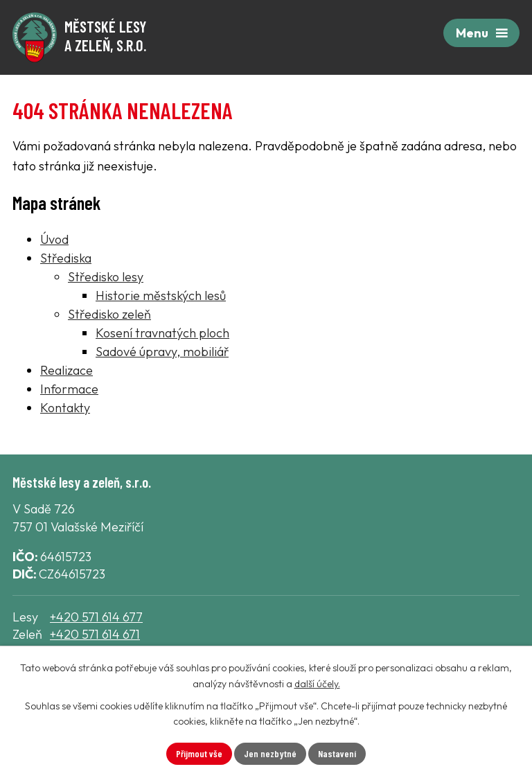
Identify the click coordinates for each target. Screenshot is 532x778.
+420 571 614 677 (96, 617)
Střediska (66, 258)
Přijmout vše (199, 753)
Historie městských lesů (161, 295)
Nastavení (337, 753)
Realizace (66, 370)
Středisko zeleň (109, 314)
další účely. (317, 684)
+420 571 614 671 (95, 634)
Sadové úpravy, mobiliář (162, 352)
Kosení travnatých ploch (162, 333)
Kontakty (65, 408)
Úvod (54, 239)
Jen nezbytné (270, 753)
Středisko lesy (106, 277)
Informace (69, 389)
